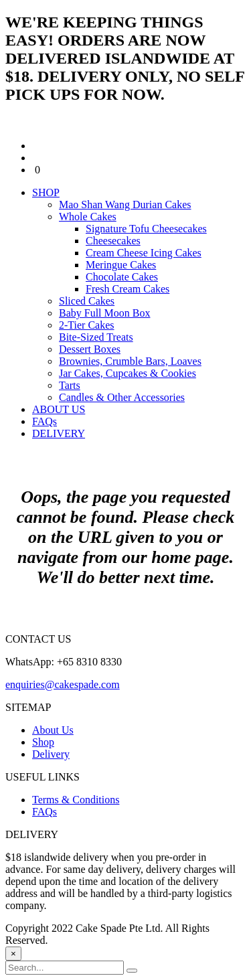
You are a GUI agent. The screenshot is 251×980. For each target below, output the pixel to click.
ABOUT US (59, 409)
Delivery (51, 754)
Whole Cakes (88, 217)
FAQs (45, 421)
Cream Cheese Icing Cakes (144, 253)
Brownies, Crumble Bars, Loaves (130, 361)
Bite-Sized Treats (96, 337)
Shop (43, 742)
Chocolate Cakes (122, 277)
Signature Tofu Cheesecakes (146, 229)
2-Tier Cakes (87, 325)
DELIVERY (59, 433)
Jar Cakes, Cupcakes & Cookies (128, 373)
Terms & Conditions (76, 800)
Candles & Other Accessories (122, 397)
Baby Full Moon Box (104, 313)
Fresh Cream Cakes (128, 289)
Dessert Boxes (90, 349)
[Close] (13, 954)
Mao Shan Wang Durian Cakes (125, 205)
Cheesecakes (113, 241)
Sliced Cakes (87, 301)
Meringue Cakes (121, 265)
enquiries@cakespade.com (63, 684)
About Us (53, 730)
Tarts (70, 385)
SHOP (46, 192)
